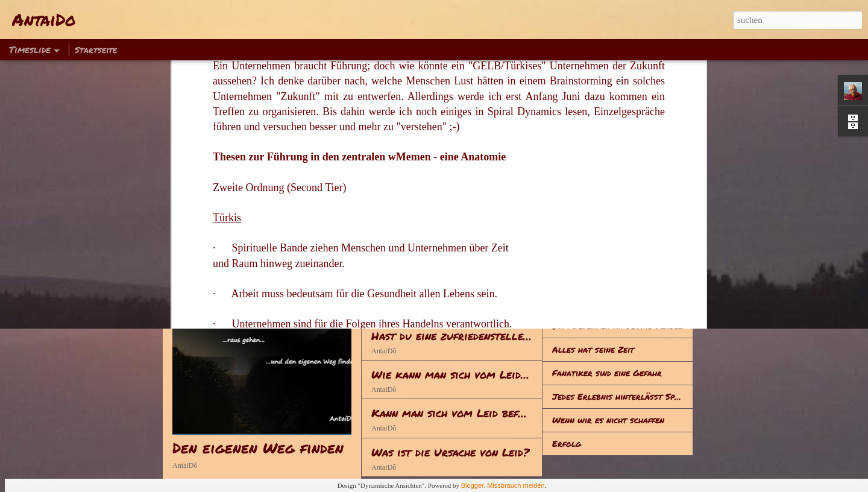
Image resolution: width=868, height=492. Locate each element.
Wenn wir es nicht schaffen (608, 420)
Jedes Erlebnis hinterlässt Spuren (623, 396)
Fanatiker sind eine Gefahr (607, 373)
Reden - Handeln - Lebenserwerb (459, 297)
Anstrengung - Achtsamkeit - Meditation (483, 258)
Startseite (96, 49)
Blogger (473, 485)
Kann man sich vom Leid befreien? (461, 413)
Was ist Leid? (580, 255)
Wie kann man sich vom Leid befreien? (473, 374)
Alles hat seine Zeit (593, 349)
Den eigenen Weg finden (258, 448)
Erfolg (567, 443)
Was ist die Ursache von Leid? (450, 452)
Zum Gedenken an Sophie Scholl (618, 326)
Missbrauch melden (516, 485)
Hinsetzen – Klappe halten (606, 302)
